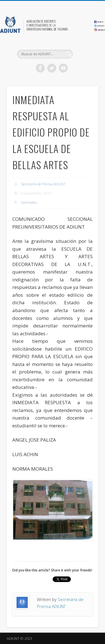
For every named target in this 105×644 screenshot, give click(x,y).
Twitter (52, 68)
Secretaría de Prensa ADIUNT (43, 184)
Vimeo (63, 68)
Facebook (40, 68)
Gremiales (29, 203)
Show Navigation (85, 50)
